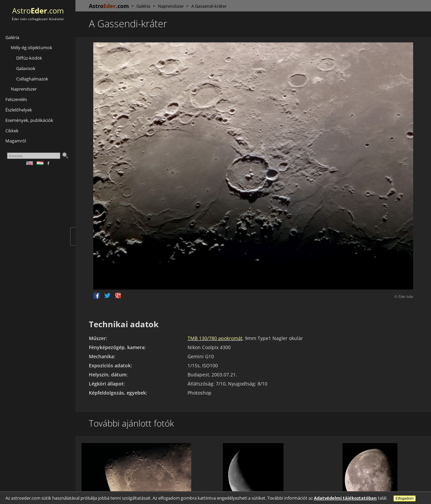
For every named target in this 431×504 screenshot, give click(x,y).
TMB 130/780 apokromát (215, 338)
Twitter (107, 296)
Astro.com (38, 11)
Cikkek (12, 131)
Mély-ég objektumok (31, 47)
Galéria (12, 37)
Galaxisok (26, 68)
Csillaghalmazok (32, 79)
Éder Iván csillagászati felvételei (38, 19)
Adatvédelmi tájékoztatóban (345, 498)
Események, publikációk (29, 120)
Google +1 (118, 296)
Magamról (16, 141)
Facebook (97, 296)
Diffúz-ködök (29, 58)
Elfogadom (405, 498)
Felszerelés (16, 99)
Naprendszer (24, 89)
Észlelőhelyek (19, 110)
